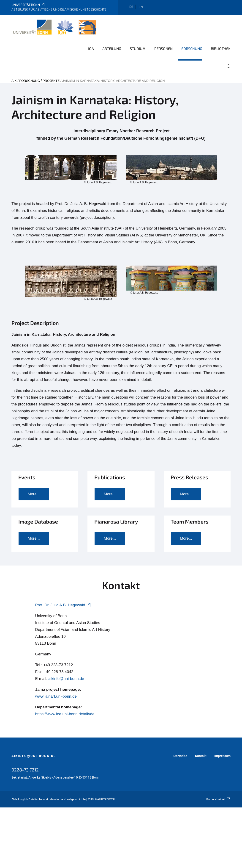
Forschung (192, 49)
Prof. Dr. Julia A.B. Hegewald (63, 605)
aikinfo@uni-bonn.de (66, 679)
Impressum (222, 756)
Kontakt (201, 756)
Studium (138, 49)
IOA (91, 49)
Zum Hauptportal (102, 799)
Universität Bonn (28, 5)
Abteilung (112, 49)
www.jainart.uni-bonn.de (56, 696)
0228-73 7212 (25, 770)
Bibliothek (221, 49)
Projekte (51, 81)
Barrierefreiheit (218, 799)
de (131, 7)
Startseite (180, 756)
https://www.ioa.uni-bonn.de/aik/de (65, 714)
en (141, 7)
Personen (163, 49)
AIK (14, 81)
